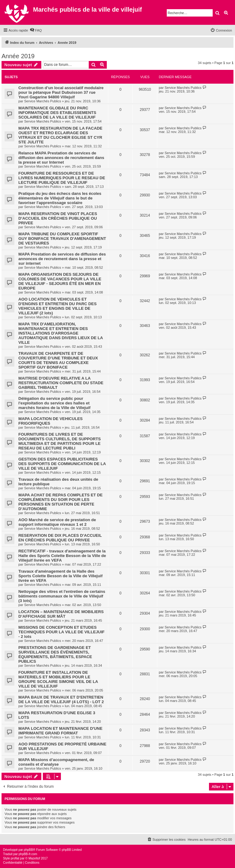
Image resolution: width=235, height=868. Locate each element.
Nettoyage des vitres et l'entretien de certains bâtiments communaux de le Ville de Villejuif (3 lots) (62, 596)
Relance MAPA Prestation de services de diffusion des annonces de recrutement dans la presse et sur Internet (61, 158)
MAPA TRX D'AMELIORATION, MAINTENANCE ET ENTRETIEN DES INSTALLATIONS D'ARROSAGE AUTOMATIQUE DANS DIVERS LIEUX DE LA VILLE (61, 333)
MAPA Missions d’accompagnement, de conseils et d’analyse (56, 762)
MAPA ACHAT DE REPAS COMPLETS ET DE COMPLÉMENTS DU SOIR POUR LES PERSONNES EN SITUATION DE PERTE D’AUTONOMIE (60, 502)
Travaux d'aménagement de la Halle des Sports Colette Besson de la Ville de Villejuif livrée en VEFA (60, 576)
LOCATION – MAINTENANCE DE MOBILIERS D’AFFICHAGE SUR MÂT (61, 614)
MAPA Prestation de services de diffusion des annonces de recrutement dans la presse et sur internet (62, 259)
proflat (15, 858)
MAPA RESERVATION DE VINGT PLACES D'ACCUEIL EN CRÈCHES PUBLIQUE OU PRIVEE (58, 218)
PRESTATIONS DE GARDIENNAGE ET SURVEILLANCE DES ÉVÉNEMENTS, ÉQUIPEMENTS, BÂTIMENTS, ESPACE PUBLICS (55, 654)
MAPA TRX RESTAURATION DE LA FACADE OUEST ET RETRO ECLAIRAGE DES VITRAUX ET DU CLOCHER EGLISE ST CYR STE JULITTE (60, 135)
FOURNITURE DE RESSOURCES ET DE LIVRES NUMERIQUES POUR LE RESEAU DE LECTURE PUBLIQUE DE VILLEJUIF (62, 178)
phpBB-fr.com (28, 854)
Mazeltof (34, 858)
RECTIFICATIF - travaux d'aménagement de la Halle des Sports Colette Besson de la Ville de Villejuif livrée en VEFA (62, 556)
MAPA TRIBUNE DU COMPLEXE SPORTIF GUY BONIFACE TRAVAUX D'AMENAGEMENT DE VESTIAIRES (62, 239)
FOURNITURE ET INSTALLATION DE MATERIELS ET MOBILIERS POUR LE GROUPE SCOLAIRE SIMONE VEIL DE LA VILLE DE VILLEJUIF (58, 679)
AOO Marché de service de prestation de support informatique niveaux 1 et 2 (57, 522)
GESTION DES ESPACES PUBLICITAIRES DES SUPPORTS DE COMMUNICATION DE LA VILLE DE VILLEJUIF (62, 464)
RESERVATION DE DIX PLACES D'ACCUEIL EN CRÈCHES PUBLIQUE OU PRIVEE (60, 538)
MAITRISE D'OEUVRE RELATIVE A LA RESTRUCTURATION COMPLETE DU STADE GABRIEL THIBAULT (61, 383)
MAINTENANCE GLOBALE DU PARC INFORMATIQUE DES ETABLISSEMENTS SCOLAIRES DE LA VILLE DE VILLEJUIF (57, 113)
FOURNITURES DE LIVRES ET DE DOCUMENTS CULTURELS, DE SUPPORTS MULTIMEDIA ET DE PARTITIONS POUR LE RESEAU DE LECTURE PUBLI (60, 441)
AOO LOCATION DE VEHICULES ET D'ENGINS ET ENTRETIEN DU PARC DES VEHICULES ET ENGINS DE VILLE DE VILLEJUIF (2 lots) (58, 306)
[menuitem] (36, 30)
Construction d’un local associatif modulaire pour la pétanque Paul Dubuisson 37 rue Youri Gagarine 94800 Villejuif (61, 92)
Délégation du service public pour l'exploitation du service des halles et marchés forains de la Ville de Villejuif (54, 403)
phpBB (28, 850)
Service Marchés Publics (43, 101)
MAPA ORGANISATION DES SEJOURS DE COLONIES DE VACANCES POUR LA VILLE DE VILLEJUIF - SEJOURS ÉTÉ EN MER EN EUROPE (60, 281)
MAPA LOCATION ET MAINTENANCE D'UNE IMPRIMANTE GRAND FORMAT (60, 731)
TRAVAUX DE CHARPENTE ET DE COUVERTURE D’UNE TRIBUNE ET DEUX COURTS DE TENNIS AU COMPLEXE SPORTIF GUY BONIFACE (58, 360)
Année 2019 (18, 56)
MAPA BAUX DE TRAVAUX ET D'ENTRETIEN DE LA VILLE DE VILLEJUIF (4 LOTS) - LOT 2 (61, 699)
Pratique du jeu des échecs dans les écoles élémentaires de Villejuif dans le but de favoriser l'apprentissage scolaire (60, 198)
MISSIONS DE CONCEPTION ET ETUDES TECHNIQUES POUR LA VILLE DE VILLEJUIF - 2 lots (62, 632)
